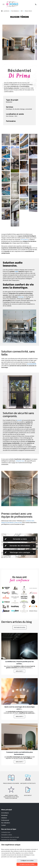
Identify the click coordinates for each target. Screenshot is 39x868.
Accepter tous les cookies (27, 864)
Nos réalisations (15, 11)
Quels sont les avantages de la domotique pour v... (20, 708)
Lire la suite (19, 671)
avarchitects (5, 11)
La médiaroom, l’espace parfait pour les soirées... (20, 663)
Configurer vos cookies (27, 861)
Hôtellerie (4, 818)
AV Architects (25, 240)
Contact (3, 825)
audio (16, 272)
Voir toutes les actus (20, 627)
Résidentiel (4, 815)
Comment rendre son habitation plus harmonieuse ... (20, 753)
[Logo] (12, 4)
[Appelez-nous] (36, 4)
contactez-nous (20, 461)
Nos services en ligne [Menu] (9, 829)
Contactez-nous (6, 832)
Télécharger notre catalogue (20, 552)
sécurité (19, 420)
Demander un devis (20, 539)
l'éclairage (21, 297)
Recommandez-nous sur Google (10, 837)
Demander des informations (20, 546)
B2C (22, 11)
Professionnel (5, 820)
